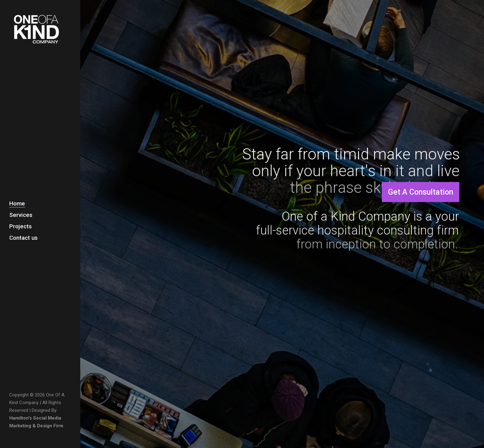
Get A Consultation (421, 192)
